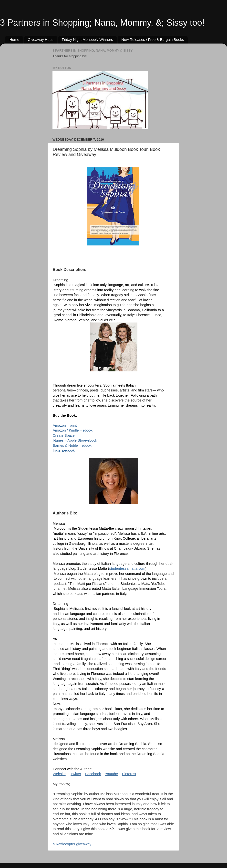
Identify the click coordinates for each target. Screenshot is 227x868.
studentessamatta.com (127, 568)
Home (14, 39)
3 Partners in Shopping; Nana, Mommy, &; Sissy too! (102, 23)
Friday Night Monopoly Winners (87, 39)
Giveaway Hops (41, 39)
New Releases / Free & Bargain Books (153, 39)
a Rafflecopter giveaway (72, 844)
